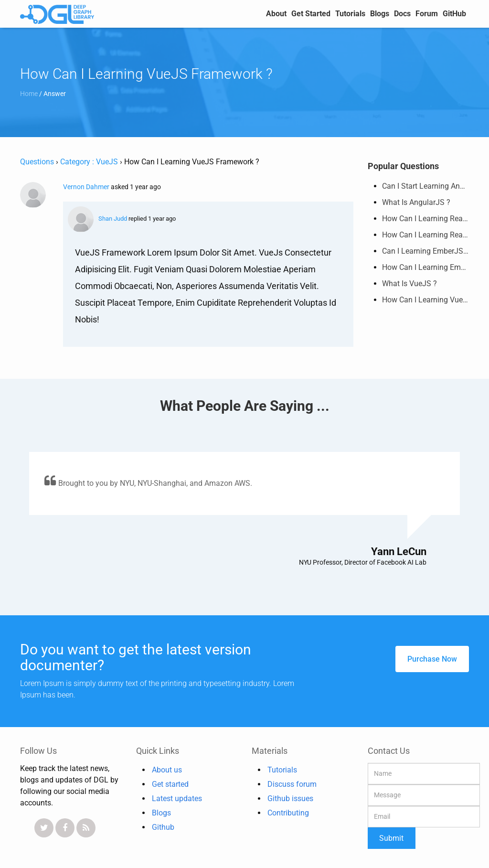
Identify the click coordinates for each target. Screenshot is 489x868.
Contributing (288, 813)
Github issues (290, 798)
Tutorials (350, 14)
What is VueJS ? (409, 281)
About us (167, 770)
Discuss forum (292, 784)
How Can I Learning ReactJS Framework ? (426, 216)
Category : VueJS (89, 162)
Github (163, 827)
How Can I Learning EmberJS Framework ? (426, 264)
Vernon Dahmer (87, 187)
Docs (402, 14)
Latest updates (177, 798)
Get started (170, 784)
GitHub (454, 14)
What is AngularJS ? (416, 199)
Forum (427, 14)
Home (30, 94)
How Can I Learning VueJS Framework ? (426, 297)
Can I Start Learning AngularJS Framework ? (426, 183)
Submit (391, 838)
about (276, 14)
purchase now (432, 659)
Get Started (311, 14)
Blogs (380, 14)
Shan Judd (97, 219)
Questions (37, 162)
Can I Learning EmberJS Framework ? (426, 248)
